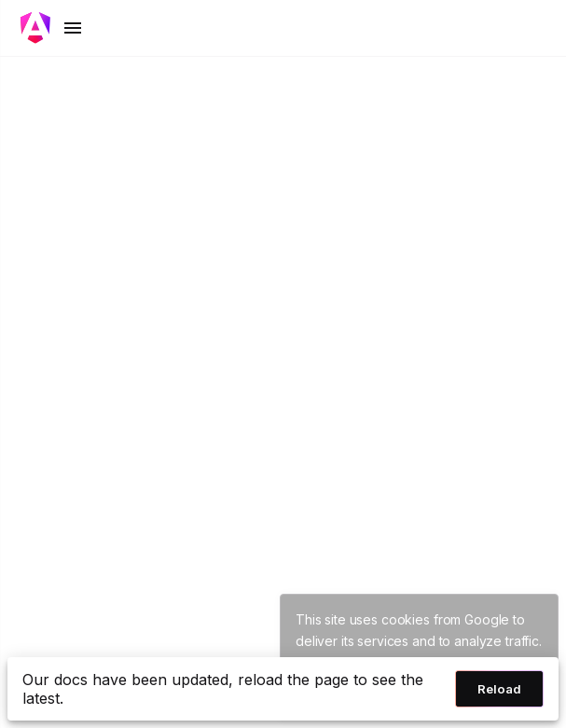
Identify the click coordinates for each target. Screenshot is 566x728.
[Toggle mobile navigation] (52, 28)
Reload (499, 689)
